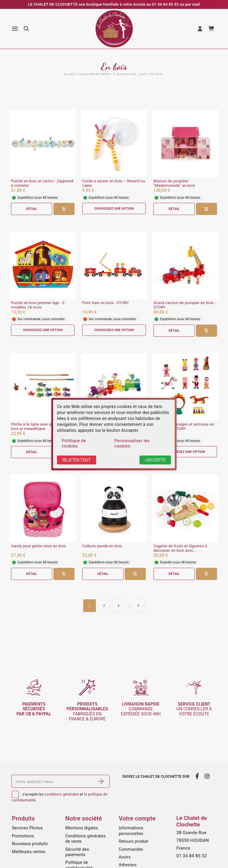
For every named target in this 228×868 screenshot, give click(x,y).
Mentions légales (82, 828)
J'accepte (155, 460)
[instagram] (207, 776)
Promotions (23, 836)
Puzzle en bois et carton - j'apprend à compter (42, 183)
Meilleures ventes (29, 852)
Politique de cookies (74, 443)
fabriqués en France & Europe (87, 712)
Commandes (131, 849)
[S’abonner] (101, 781)
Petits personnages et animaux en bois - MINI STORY (184, 427)
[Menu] (15, 29)
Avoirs (125, 857)
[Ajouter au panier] (64, 209)
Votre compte (137, 818)
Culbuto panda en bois (102, 546)
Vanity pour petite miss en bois (38, 546)
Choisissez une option (114, 209)
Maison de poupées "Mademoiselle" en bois (174, 183)
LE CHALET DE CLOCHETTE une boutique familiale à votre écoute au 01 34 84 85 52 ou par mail (114, 4)
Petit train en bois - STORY (106, 303)
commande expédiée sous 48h (141, 709)
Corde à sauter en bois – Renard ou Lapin (114, 183)
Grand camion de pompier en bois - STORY (185, 305)
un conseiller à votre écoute (194, 709)
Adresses (128, 865)
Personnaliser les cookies (132, 443)
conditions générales (62, 794)
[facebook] (197, 776)
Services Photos (27, 828)
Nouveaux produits (30, 844)
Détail (31, 209)
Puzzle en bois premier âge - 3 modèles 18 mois (38, 305)
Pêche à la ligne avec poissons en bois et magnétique (41, 427)
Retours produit (133, 841)
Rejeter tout (77, 460)
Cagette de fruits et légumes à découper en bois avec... (180, 548)
